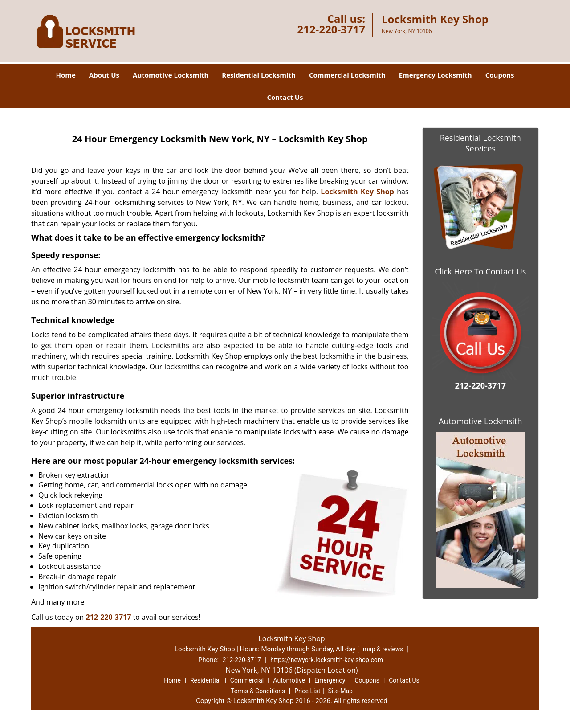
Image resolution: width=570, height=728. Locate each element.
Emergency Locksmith (436, 75)
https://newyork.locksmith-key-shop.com (327, 660)
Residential (206, 680)
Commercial (247, 680)
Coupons (500, 75)
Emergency (330, 680)
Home (65, 75)
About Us (104, 75)
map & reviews (384, 649)
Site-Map (340, 691)
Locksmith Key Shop (357, 192)
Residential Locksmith (259, 75)
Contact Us (285, 97)
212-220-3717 (331, 29)
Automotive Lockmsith (480, 421)
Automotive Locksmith (171, 75)
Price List (307, 691)
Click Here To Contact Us (480, 271)
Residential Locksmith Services (480, 143)
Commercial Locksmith (347, 75)
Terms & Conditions (258, 691)
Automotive (289, 680)
